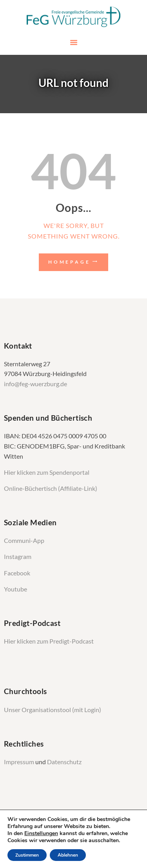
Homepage (69, 262)
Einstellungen (41, 834)
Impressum (20, 762)
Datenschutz (64, 762)
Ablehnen (68, 855)
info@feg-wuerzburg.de (35, 384)
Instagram (18, 557)
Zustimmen (27, 855)
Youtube (15, 589)
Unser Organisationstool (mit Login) (53, 710)
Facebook (17, 573)
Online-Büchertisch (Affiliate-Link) (51, 488)
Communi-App (24, 541)
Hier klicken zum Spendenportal (47, 472)
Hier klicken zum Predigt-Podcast (49, 641)
